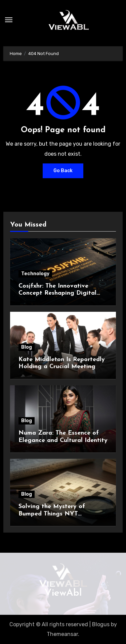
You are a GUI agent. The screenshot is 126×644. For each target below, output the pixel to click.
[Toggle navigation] (9, 20)
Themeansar (62, 634)
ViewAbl (63, 593)
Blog (27, 347)
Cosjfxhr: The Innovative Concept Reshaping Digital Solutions (57, 293)
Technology (35, 274)
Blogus (101, 624)
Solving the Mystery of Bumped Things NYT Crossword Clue (52, 514)
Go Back (63, 171)
